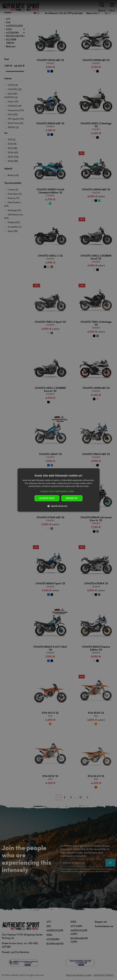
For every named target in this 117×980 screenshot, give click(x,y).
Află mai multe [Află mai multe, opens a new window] (82, 486)
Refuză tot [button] (72, 498)
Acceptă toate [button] (47, 498)
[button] (58, 491)
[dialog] (58, 490)
